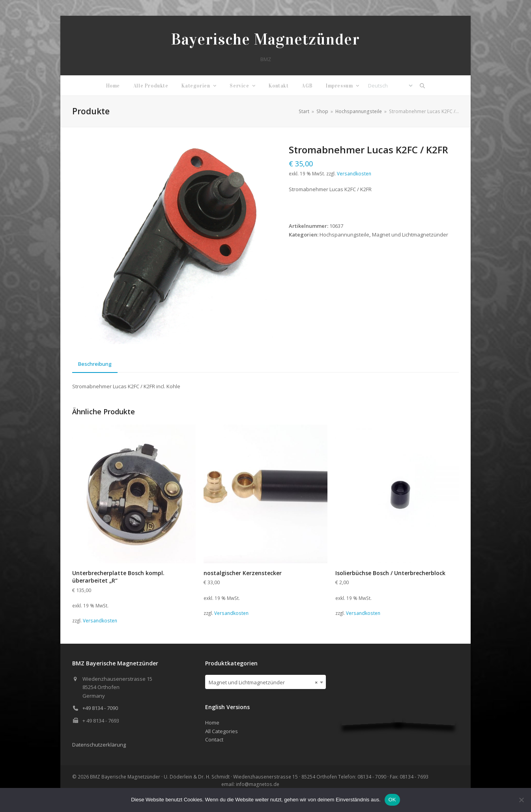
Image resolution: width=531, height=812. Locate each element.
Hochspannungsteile (344, 235)
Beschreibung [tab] (95, 364)
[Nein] (521, 800)
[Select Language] (390, 86)
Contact (214, 739)
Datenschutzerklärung (99, 745)
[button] (423, 86)
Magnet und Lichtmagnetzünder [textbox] (263, 682)
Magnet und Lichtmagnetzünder (410, 235)
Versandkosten (354, 173)
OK (392, 800)
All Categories (222, 731)
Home (212, 723)
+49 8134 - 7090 (100, 708)
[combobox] (266, 682)
